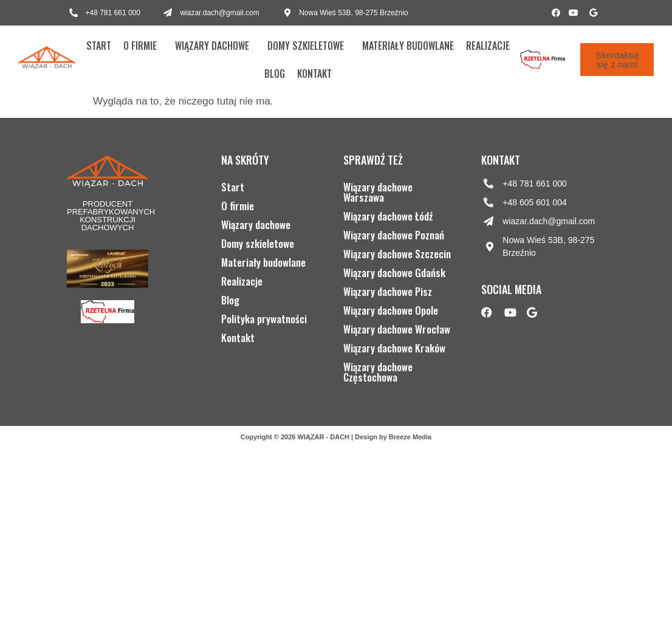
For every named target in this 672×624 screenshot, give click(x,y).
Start (99, 46)
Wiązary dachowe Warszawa (378, 192)
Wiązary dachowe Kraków (394, 348)
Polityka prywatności (264, 319)
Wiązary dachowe (212, 46)
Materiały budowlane (408, 46)
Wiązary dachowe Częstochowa (378, 372)
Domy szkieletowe (306, 46)
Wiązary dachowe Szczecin (397, 254)
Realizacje (488, 46)
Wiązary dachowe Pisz (388, 291)
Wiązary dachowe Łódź (388, 216)
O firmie (140, 46)
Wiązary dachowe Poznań (394, 235)
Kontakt (314, 74)
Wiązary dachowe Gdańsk (394, 273)
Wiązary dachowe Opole (391, 310)
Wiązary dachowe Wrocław (397, 329)
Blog (275, 74)
